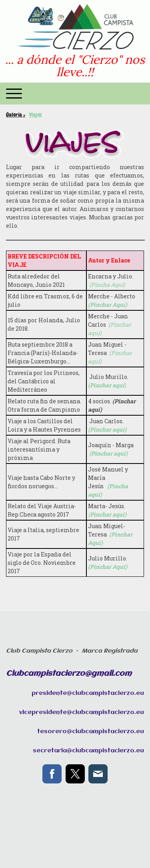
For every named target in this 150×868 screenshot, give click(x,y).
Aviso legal (15, 838)
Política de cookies (99, 838)
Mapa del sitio (19, 846)
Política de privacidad (53, 838)
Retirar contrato (61, 846)
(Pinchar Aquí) (108, 305)
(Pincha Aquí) (107, 285)
